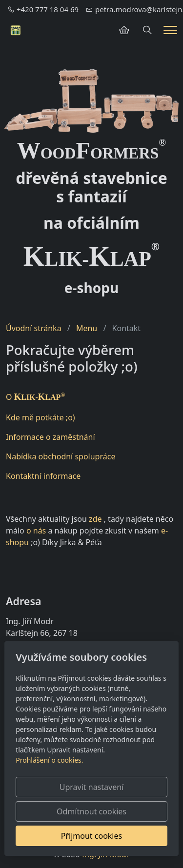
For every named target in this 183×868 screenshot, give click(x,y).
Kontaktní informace (43, 476)
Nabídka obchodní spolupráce (61, 456)
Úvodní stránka (34, 328)
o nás (36, 531)
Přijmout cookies (91, 836)
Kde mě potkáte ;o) (41, 417)
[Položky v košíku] (124, 30)
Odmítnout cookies (91, 811)
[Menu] (170, 30)
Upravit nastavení (91, 787)
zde (95, 519)
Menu (87, 328)
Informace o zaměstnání (51, 437)
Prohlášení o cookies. (49, 760)
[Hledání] (147, 30)
